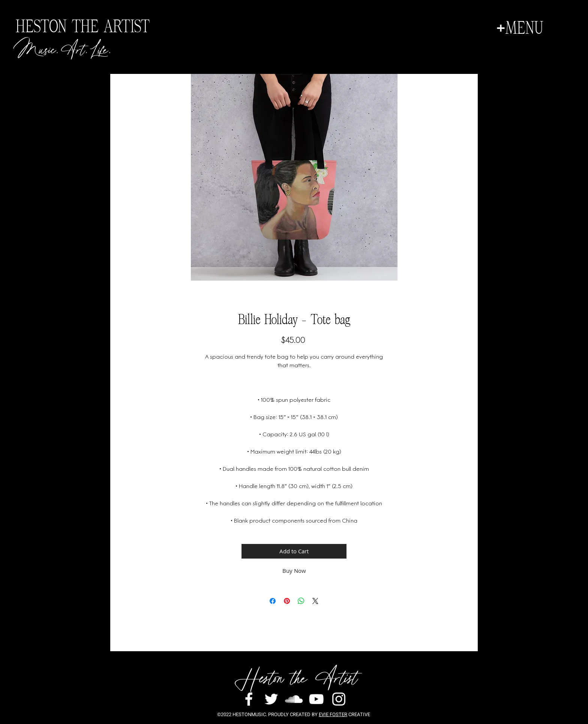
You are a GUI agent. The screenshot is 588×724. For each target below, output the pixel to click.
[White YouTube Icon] (316, 699)
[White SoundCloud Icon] (294, 699)
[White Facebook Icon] (249, 699)
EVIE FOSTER (333, 714)
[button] (520, 28)
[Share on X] (315, 601)
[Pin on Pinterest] (287, 601)
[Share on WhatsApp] (301, 601)
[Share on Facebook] (273, 601)
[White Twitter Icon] (271, 699)
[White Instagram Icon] (339, 699)
